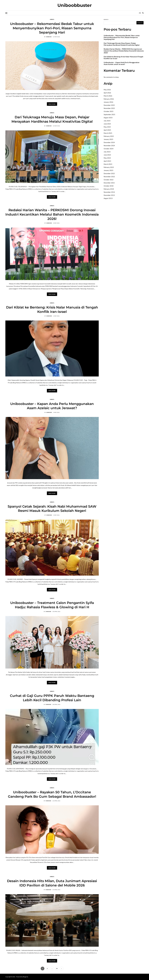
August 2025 (108, 118)
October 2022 (109, 180)
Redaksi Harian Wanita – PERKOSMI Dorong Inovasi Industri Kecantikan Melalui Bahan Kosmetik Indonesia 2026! (52, 214)
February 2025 (109, 136)
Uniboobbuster (75, 5)
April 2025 (107, 130)
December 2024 (109, 142)
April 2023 (107, 161)
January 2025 (108, 139)
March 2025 (108, 133)
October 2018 (109, 186)
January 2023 (108, 170)
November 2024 (109, 145)
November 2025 (109, 108)
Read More (52, 104)
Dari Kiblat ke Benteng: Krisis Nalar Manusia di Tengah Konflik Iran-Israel (123, 58)
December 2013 (109, 195)
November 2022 (109, 177)
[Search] (143, 13)
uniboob (49, 37)
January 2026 (108, 102)
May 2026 (107, 90)
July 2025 (107, 121)
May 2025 (107, 127)
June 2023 (107, 155)
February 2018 (109, 189)
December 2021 (109, 183)
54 (57, 968)
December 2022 (109, 173)
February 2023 (109, 167)
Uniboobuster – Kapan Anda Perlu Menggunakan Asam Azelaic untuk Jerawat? (52, 406)
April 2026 (107, 93)
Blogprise (25, 977)
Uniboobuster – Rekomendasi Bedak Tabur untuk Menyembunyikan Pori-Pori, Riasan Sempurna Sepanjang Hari (52, 28)
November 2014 (109, 192)
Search (106, 19)
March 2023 (108, 164)
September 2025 (109, 114)
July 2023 (107, 152)
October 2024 (109, 149)
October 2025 (109, 111)
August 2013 (108, 198)
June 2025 (107, 124)
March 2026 (108, 96)
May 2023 (107, 158)
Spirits (52, 19)
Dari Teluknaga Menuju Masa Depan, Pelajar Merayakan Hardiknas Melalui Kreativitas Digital (122, 44)
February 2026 (109, 99)
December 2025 (109, 105)
